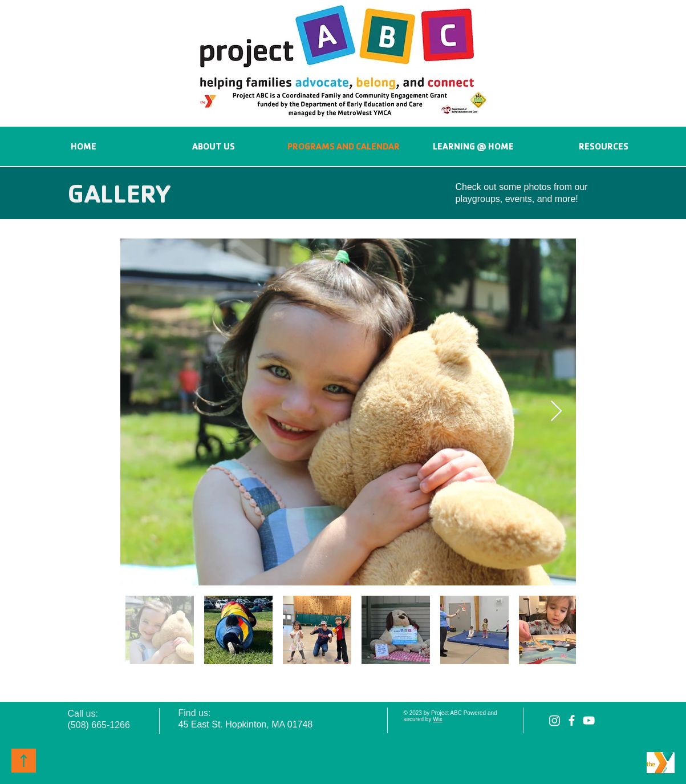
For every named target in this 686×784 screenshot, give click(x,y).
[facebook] (572, 720)
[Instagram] (555, 720)
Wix (438, 719)
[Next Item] (556, 412)
